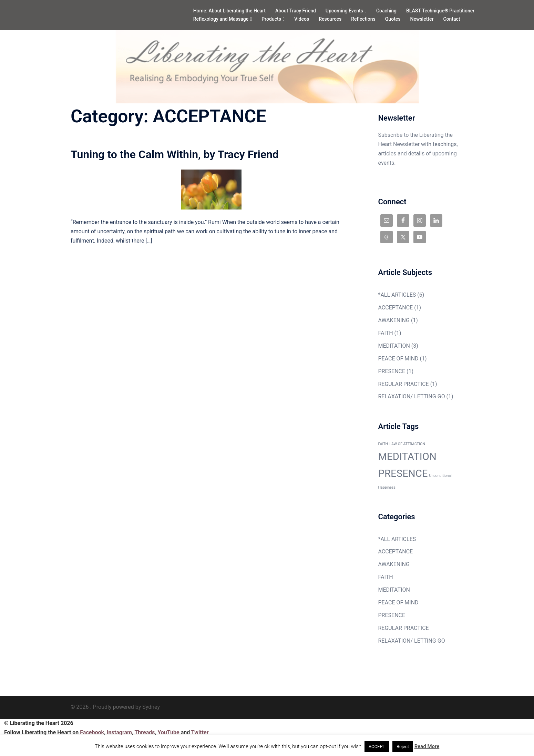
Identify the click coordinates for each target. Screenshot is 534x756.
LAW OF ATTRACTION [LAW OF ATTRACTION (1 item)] (407, 444)
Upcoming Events (344, 11)
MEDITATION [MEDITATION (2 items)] (407, 457)
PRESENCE (392, 371)
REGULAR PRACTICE (404, 384)
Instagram (119, 732)
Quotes (393, 19)
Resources (330, 19)
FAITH (386, 333)
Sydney (151, 707)
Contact (451, 19)
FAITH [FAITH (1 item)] (383, 444)
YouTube (168, 732)
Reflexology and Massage (221, 19)
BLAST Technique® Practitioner (440, 11)
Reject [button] (403, 747)
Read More (427, 746)
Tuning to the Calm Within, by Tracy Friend (175, 154)
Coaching (386, 11)
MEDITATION (394, 346)
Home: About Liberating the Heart (229, 11)
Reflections (363, 19)
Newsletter (422, 19)
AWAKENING (394, 320)
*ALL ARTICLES (397, 295)
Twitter (200, 732)
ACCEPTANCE (396, 308)
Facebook (92, 732)
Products (271, 19)
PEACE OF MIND (398, 359)
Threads (145, 732)
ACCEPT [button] (377, 747)
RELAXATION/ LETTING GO (412, 396)
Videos (302, 19)
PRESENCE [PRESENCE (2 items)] (403, 473)
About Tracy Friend (296, 11)
